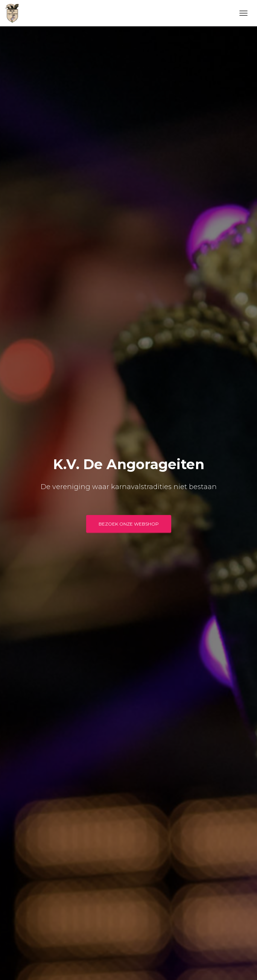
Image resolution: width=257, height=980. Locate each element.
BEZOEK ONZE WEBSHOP (129, 524)
